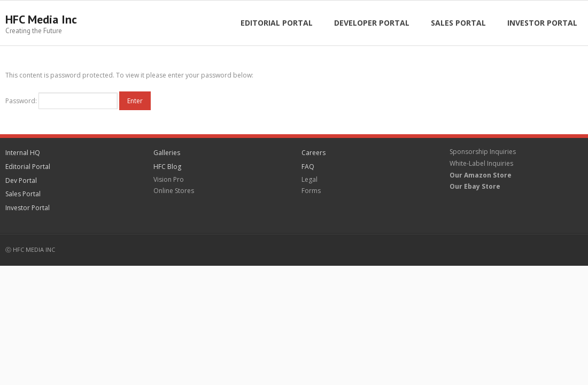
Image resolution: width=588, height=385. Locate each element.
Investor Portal (28, 208)
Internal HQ (23, 153)
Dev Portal (21, 180)
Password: (61, 101)
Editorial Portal (28, 167)
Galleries (167, 153)
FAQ (308, 167)
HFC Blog (167, 167)
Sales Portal (23, 194)
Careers (314, 153)
